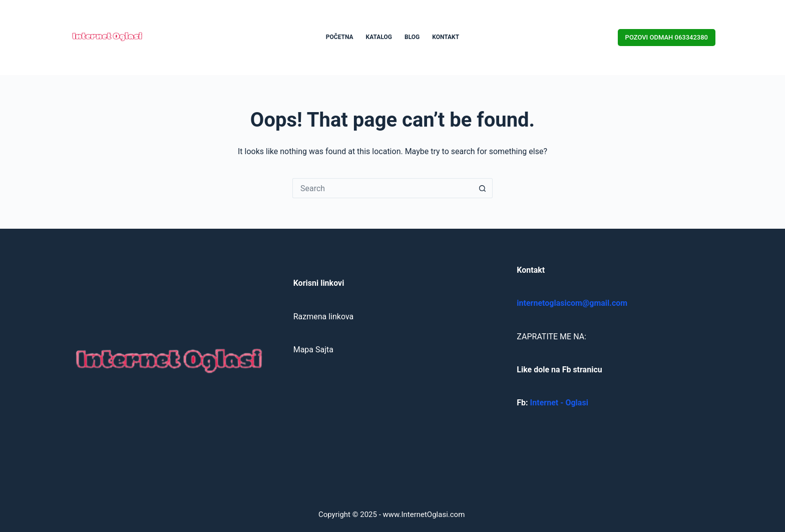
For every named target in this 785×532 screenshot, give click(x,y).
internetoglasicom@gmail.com (572, 303)
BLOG (412, 37)
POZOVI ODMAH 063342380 (667, 37)
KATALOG (379, 37)
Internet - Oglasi (559, 403)
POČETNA (340, 37)
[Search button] (483, 188)
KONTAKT (446, 37)
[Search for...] (382, 188)
